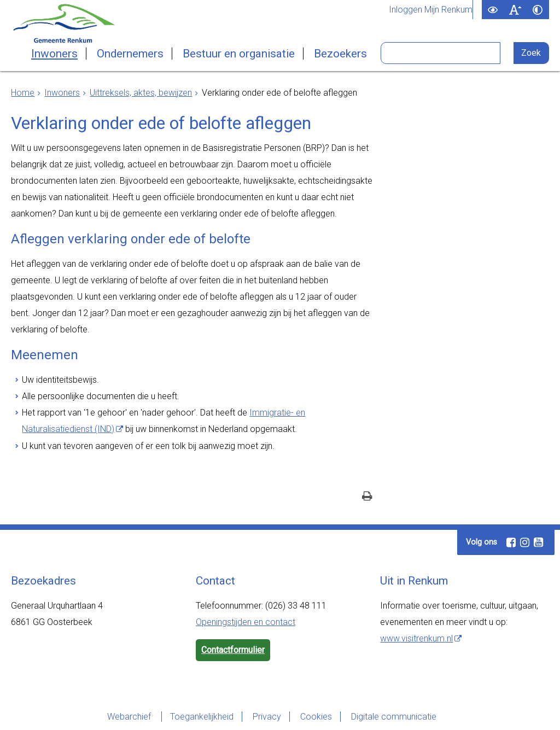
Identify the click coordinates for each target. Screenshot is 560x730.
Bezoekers (340, 54)
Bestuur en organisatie (239, 54)
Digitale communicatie (394, 717)
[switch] (493, 10)
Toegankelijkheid (202, 717)
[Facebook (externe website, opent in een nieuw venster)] (511, 542)
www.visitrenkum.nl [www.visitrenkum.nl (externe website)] (416, 638)
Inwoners (54, 54)
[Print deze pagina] (367, 497)
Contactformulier (233, 650)
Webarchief (130, 717)
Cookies (316, 717)
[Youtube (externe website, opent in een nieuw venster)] (538, 542)
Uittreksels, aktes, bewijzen (141, 93)
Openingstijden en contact (246, 622)
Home (23, 93)
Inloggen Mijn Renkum (431, 10)
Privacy (267, 717)
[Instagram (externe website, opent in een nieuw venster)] (524, 542)
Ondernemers (130, 54)
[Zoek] (531, 53)
